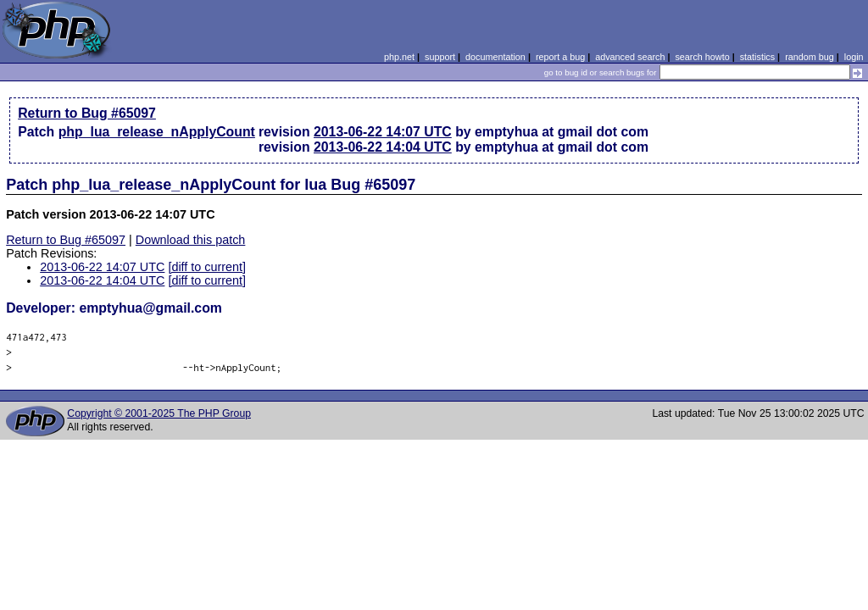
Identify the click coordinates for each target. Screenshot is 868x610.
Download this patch (191, 240)
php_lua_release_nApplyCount (157, 132)
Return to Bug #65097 (87, 113)
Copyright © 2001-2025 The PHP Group (159, 413)
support (440, 57)
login (854, 57)
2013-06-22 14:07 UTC (383, 132)
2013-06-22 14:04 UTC (383, 147)
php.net (399, 57)
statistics (757, 57)
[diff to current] (207, 267)
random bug (810, 57)
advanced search (630, 57)
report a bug (560, 57)
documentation (495, 57)
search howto (702, 57)
